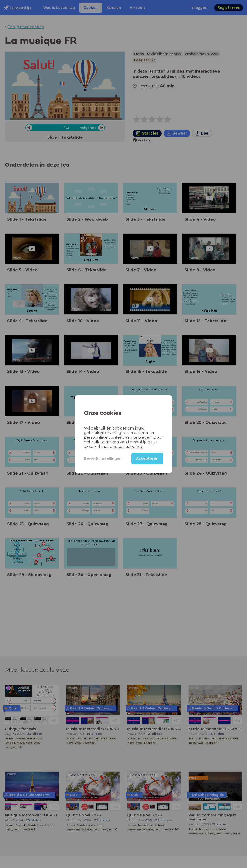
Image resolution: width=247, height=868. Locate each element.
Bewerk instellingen (103, 458)
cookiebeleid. (130, 447)
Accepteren (147, 458)
